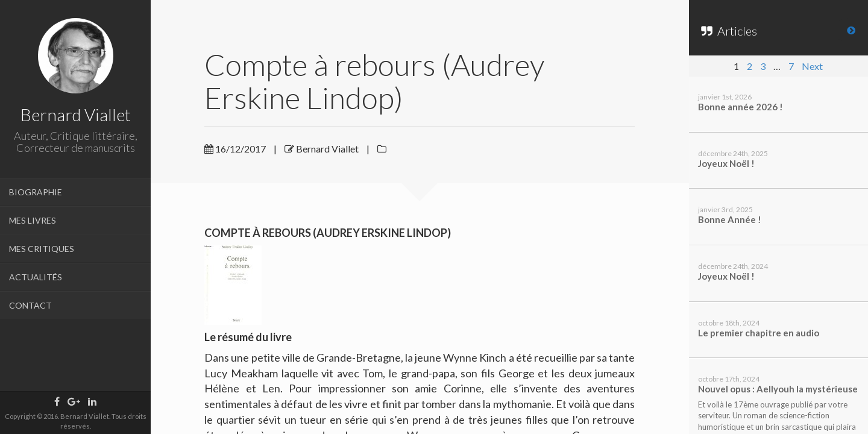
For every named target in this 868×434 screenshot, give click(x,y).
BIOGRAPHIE (36, 192)
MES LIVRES (33, 220)
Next (812, 66)
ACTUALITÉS (36, 277)
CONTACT (30, 305)
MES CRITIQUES (42, 249)
